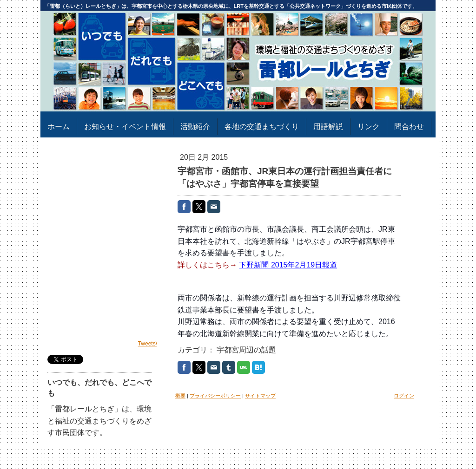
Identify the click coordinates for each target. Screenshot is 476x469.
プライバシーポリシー (215, 396)
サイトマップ (260, 396)
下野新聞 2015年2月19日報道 (288, 265)
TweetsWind (153, 344)
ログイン (404, 396)
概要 (180, 396)
